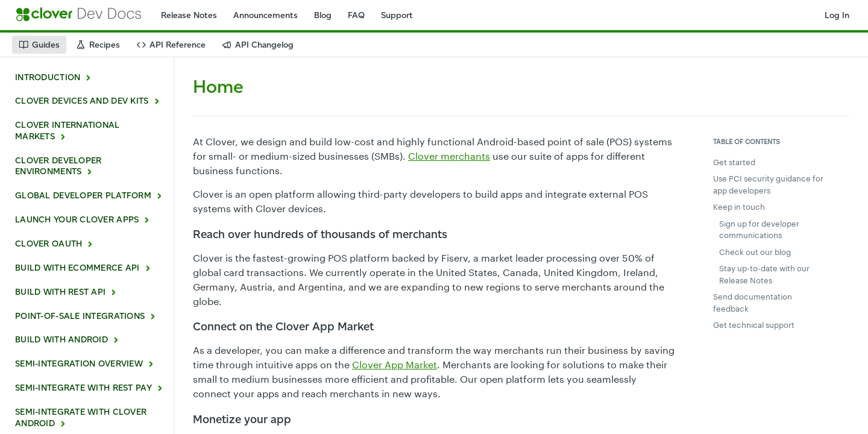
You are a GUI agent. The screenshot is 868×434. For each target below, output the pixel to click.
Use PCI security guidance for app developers (768, 184)
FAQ (356, 15)
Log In (837, 15)
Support (397, 15)
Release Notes (189, 15)
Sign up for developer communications (759, 230)
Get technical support (754, 325)
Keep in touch (739, 207)
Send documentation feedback (753, 303)
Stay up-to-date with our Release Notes (764, 274)
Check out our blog (755, 252)
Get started (734, 162)
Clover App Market (395, 364)
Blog (323, 15)
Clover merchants (449, 156)
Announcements (266, 15)
